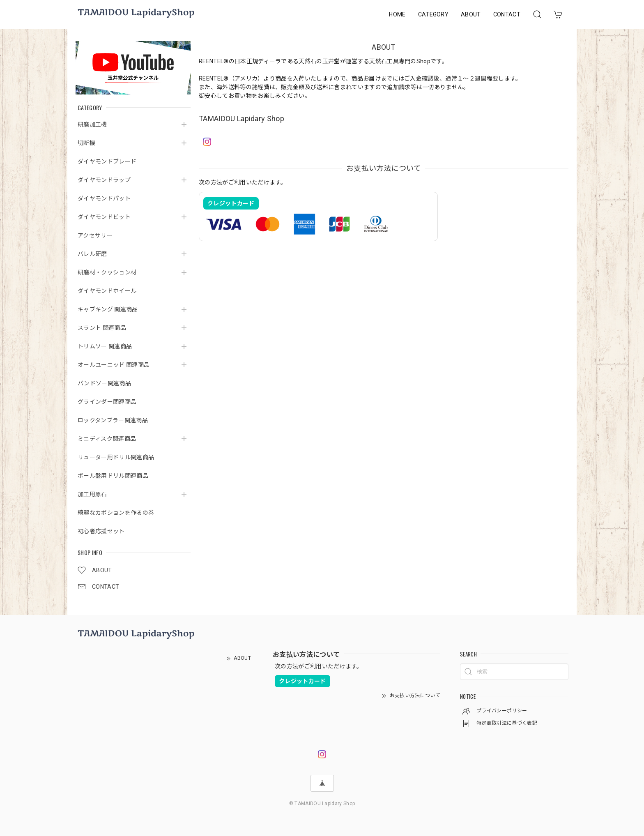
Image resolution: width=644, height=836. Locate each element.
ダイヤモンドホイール (107, 291)
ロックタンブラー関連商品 (113, 420)
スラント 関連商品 (102, 328)
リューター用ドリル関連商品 (116, 457)
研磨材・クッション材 (107, 272)
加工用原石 (92, 494)
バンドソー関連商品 (104, 383)
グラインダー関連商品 (107, 402)
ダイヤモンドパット (104, 198)
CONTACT (507, 14)
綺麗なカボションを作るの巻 (116, 513)
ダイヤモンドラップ (104, 180)
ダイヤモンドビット (104, 217)
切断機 (86, 143)
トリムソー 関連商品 (105, 346)
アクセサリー (95, 235)
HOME (397, 14)
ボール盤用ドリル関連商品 (113, 476)
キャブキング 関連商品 (108, 309)
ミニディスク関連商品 (107, 439)
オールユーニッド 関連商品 (114, 365)
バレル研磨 (92, 254)
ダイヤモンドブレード (107, 161)
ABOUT (471, 14)
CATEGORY (434, 14)
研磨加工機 (92, 124)
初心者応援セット (101, 531)
